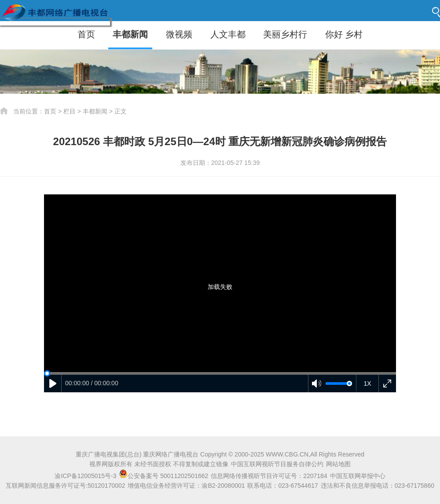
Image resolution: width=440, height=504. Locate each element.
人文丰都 (228, 34)
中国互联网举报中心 (358, 476)
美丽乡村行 (285, 34)
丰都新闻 (130, 34)
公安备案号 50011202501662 (164, 476)
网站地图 (338, 464)
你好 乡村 (344, 34)
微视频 (179, 34)
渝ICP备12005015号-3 (85, 476)
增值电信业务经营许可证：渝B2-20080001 (186, 486)
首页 (86, 34)
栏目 (70, 111)
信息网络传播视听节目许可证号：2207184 (269, 476)
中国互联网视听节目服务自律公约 (277, 464)
